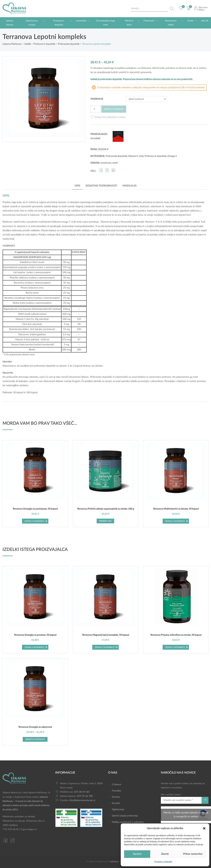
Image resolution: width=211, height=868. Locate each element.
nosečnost (106, 163)
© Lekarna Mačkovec (97, 862)
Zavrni (165, 854)
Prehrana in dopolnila (59, 23)
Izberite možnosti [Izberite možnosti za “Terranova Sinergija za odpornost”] (35, 739)
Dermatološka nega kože (106, 23)
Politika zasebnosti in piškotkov (128, 822)
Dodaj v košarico (114, 109)
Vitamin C (133, 156)
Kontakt (116, 803)
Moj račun (203, 7)
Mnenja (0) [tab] (129, 186)
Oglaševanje (118, 809)
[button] (204, 828)
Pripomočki (149, 21)
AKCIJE (205, 21)
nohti (115, 163)
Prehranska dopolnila (116, 156)
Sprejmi (137, 854)
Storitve (116, 797)
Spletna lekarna (10, 23)
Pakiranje (97, 99)
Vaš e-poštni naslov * (181, 799)
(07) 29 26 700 (85, 796)
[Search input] (149, 9)
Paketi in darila (129, 23)
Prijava (201, 10)
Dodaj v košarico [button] (34, 521)
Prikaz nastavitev (193, 854)
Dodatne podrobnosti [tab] (101, 186)
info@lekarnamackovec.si (82, 800)
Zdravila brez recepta (32, 23)
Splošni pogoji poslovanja (125, 816)
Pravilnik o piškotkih (163, 862)
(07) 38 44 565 (82, 792)
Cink (141, 156)
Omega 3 (172, 156)
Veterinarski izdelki (171, 23)
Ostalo (190, 21)
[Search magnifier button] (172, 9)
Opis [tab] (77, 186)
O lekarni (116, 785)
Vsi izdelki (95, 138)
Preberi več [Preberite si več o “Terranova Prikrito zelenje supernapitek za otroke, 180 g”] (105, 521)
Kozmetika (81, 21)
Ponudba (116, 791)
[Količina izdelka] (95, 109)
